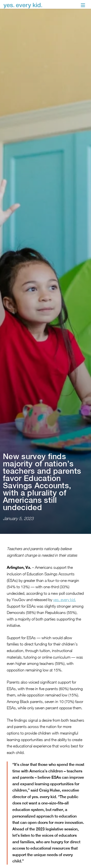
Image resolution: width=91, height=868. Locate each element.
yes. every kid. (65, 579)
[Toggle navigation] (83, 5)
